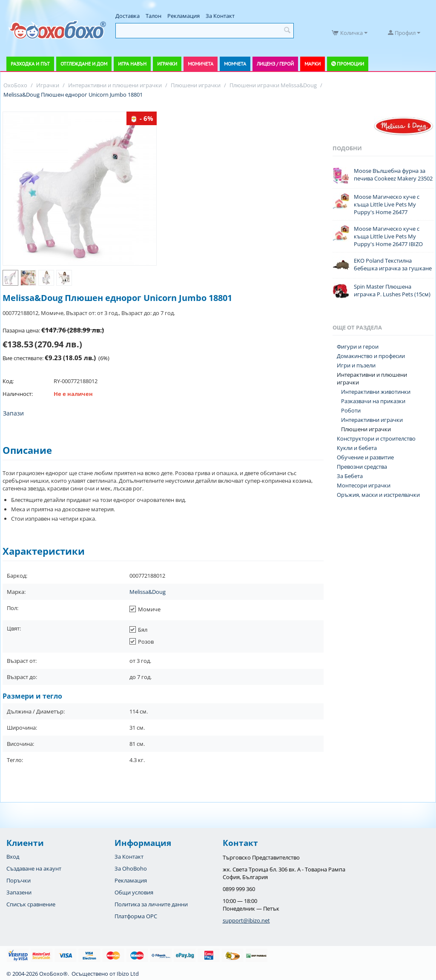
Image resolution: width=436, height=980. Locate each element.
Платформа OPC (136, 916)
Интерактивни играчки (372, 420)
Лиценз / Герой (275, 64)
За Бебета (350, 476)
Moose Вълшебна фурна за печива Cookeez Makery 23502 (393, 175)
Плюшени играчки (366, 429)
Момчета (235, 64)
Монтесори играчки (364, 485)
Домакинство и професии (371, 356)
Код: (8, 381)
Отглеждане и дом (84, 64)
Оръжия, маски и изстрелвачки (378, 495)
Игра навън (132, 64)
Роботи (351, 410)
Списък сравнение (31, 904)
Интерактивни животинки (376, 392)
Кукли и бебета (357, 448)
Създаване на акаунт (34, 868)
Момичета (201, 64)
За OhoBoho (131, 868)
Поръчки (19, 880)
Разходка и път (30, 64)
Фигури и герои (358, 347)
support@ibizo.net (246, 920)
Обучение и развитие (365, 457)
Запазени (19, 892)
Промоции (350, 64)
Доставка (128, 16)
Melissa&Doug (148, 592)
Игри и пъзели (356, 365)
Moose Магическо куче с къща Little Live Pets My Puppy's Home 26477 (387, 204)
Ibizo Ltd (128, 974)
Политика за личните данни (151, 904)
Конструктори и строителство (376, 438)
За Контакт (220, 16)
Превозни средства (362, 467)
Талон (153, 16)
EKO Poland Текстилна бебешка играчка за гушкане (393, 264)
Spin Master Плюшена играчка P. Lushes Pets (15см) (392, 290)
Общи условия (134, 892)
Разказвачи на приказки (373, 401)
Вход (13, 857)
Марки (313, 64)
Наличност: (18, 394)
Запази (13, 413)
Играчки (167, 64)
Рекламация (184, 16)
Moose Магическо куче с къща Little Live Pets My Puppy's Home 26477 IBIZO (388, 236)
